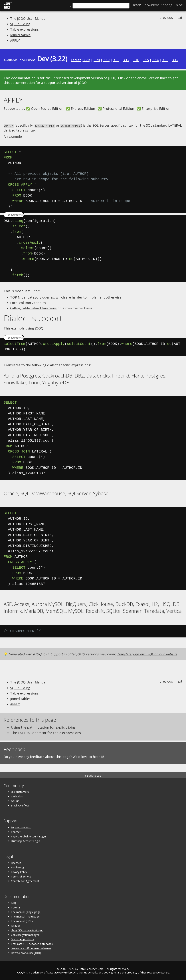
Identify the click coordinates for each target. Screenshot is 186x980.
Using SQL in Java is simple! (27, 930)
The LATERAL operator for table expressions (46, 733)
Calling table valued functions (33, 308)
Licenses (16, 863)
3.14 (155, 60)
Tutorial (16, 907)
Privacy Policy (19, 872)
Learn (137, 5)
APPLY (15, 40)
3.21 (86, 60)
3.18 (116, 60)
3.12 (175, 60)
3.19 (106, 60)
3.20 (97, 60)
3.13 (165, 60)
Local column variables (28, 302)
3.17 (126, 60)
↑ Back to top (93, 775)
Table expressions (24, 29)
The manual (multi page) (26, 916)
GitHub (15, 801)
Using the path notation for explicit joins (43, 727)
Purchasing (17, 867)
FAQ (13, 903)
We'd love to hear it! (88, 756)
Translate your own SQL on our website (147, 654)
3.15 (146, 60)
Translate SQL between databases (32, 943)
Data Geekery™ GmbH (92, 968)
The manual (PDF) (22, 921)
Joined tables (20, 35)
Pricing (158, 5)
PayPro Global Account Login (28, 836)
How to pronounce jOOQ (26, 953)
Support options (21, 827)
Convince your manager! (25, 934)
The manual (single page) (26, 912)
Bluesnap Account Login (25, 841)
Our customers (20, 792)
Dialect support (33, 318)
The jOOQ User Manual (28, 18)
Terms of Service (21, 876)
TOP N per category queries (32, 297)
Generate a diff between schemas (31, 948)
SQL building (20, 24)
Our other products (23, 939)
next (179, 18)
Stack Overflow (20, 805)
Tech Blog (17, 796)
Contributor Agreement (25, 881)
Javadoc (16, 925)
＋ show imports (14, 215)
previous (166, 18)
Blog (179, 5)
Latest (76, 60)
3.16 (136, 60)
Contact (16, 832)
